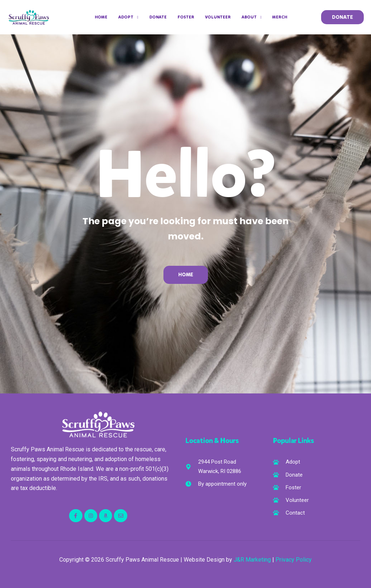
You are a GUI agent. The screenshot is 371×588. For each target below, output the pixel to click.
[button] (342, 17)
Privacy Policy (294, 560)
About (252, 17)
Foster (186, 17)
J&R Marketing (252, 560)
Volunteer (218, 17)
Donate (158, 17)
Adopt (128, 17)
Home (101, 17)
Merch (280, 17)
